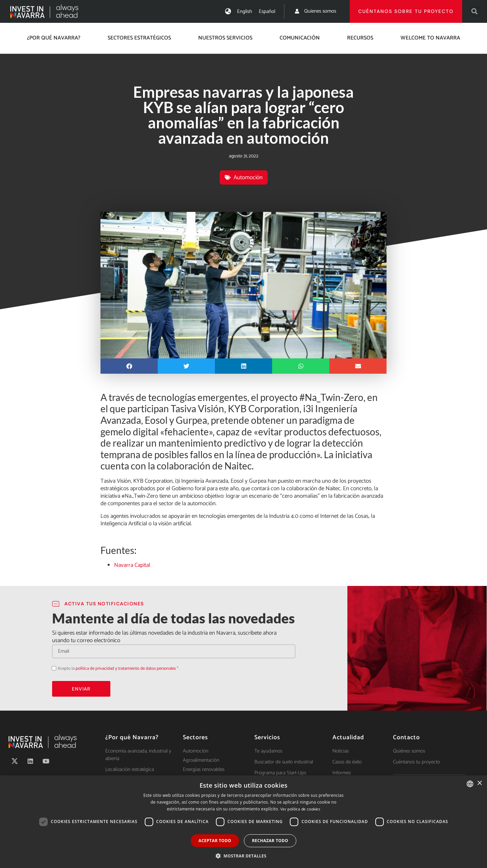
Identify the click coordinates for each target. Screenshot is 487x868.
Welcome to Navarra (430, 38)
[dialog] (243, 822)
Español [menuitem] (267, 11)
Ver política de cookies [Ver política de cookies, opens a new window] (300, 809)
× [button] (479, 783)
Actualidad (348, 738)
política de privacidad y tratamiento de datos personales (126, 669)
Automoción (248, 177)
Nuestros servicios (225, 38)
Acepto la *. (118, 669)
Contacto (406, 738)
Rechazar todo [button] (270, 841)
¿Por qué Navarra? (54, 38)
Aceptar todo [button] (215, 841)
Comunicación (300, 38)
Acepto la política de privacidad (52, 668)
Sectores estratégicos (139, 38)
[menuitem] (245, 11)
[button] (475, 11)
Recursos (360, 38)
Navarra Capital (132, 565)
